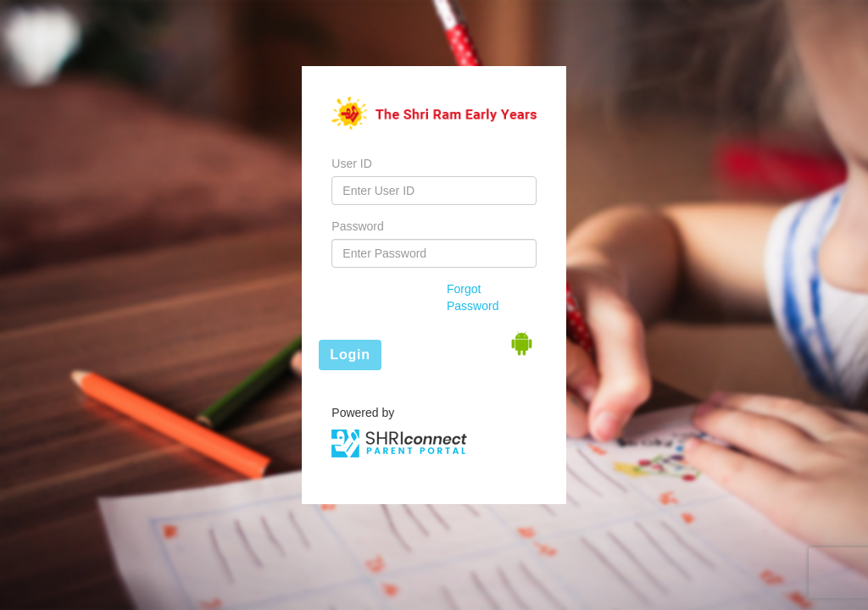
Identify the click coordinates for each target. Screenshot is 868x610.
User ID (351, 164)
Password (357, 226)
